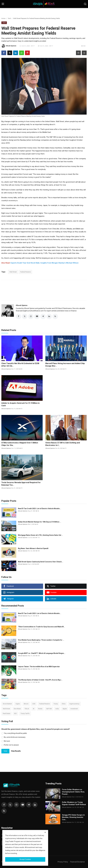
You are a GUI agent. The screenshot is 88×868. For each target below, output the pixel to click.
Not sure (7, 741)
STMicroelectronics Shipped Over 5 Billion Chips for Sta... (20, 444)
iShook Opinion (22, 305)
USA (34, 704)
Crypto (18, 704)
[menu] (3, 4)
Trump (56, 704)
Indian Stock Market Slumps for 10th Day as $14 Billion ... (40, 522)
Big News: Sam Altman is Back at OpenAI (33, 549)
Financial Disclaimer (78, 862)
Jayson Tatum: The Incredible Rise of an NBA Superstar (39, 667)
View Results (16, 751)
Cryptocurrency (74, 704)
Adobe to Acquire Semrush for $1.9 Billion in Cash (20, 404)
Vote (5, 751)
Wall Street (13, 272)
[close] (45, 832)
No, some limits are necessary (15, 737)
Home (3, 18)
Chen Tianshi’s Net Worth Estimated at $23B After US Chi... (20, 365)
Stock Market (7, 704)
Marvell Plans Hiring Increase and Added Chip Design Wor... (65, 365)
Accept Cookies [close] (25, 859)
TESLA (27, 709)
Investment (74, 709)
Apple (65, 709)
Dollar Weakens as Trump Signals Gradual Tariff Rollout (74, 803)
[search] (85, 4)
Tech (9, 18)
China (64, 704)
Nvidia (40, 709)
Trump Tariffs (25, 714)
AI (34, 709)
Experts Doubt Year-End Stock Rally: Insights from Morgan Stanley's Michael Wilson (45, 263)
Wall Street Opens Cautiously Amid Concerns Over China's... (41, 562)
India (57, 709)
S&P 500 (49, 709)
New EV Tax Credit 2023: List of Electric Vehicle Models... (40, 509)
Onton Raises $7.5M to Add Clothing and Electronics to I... (63, 444)
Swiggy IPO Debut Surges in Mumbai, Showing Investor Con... (73, 817)
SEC (15, 714)
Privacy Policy (63, 862)
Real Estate (7, 714)
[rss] (4, 811)
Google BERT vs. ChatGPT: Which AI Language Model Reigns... (42, 653)
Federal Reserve (25, 272)
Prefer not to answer (11, 745)
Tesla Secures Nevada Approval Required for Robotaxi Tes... (21, 484)
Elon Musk (17, 709)
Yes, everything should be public (15, 733)
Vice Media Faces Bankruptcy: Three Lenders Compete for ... (41, 640)
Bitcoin (26, 704)
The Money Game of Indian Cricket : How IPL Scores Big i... (40, 680)
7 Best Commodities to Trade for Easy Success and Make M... (41, 627)
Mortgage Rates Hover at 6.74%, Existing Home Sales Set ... (40, 535)
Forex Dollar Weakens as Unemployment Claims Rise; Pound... (73, 792)
